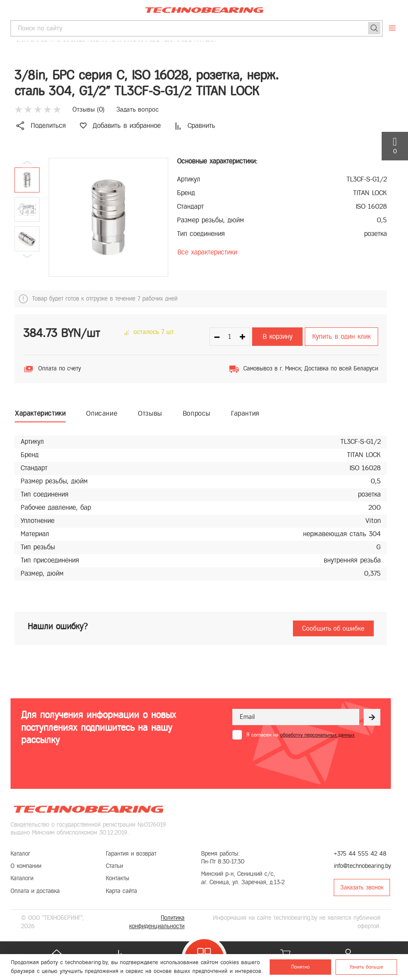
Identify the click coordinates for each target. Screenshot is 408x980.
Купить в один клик (341, 336)
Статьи (114, 866)
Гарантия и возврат (131, 854)
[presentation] (299, 761)
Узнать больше (366, 967)
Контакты (117, 878)
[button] (27, 256)
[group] (108, 217)
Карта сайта (121, 891)
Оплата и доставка (35, 891)
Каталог (20, 854)
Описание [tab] (102, 413)
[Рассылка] (372, 717)
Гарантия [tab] (245, 413)
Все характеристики (207, 252)
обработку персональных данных (317, 735)
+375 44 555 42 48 (360, 854)
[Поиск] (374, 28)
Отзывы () (88, 109)
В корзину (278, 336)
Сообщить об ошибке (333, 628)
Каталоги (22, 878)
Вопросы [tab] (197, 413)
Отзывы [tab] (150, 413)
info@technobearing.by (362, 866)
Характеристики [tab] (40, 413)
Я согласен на (300, 735)
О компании (26, 866)
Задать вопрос (137, 109)
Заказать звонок (362, 887)
